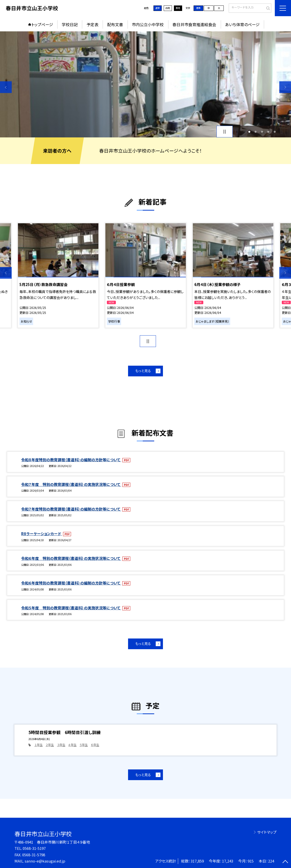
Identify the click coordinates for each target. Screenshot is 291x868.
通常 (157, 8)
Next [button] (285, 87)
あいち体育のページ (242, 25)
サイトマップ (267, 832)
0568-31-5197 (34, 848)
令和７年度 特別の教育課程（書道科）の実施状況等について (71, 484)
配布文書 (115, 25)
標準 (198, 8)
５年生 (84, 745)
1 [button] (249, 132)
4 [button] (268, 132)
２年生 (50, 745)
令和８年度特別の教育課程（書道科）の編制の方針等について (71, 460)
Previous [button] (6, 87)
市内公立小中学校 (148, 25)
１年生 (38, 745)
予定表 (92, 25)
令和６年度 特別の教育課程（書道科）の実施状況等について (71, 558)
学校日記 (70, 25)
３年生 (61, 745)
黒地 (178, 8)
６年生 (95, 745)
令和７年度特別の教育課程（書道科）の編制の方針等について (71, 509)
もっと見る (143, 371)
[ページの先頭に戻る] (285, 862)
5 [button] (275, 132)
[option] (145, 84)
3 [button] (262, 132)
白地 (168, 8)
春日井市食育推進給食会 (194, 25)
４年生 (72, 745)
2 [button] (255, 132)
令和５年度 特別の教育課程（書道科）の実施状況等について (71, 608)
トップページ (42, 25)
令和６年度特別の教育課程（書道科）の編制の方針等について (71, 583)
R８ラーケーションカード (41, 534)
